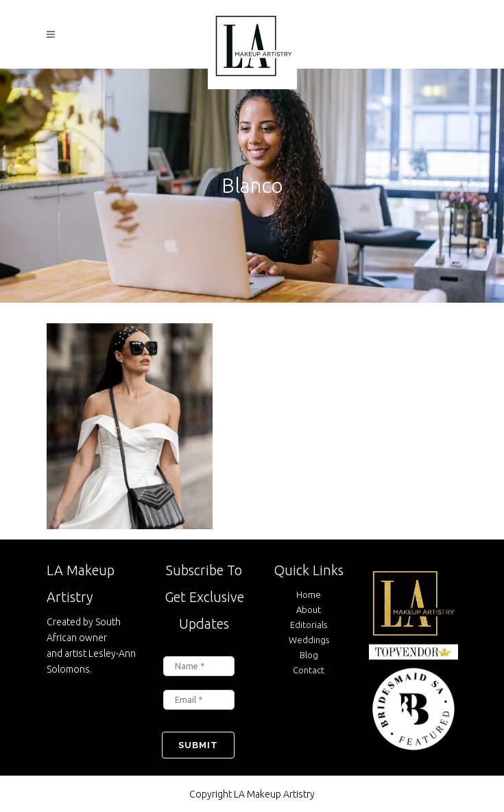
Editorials (309, 625)
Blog (309, 655)
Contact (309, 670)
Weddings (309, 640)
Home (309, 594)
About (309, 610)
